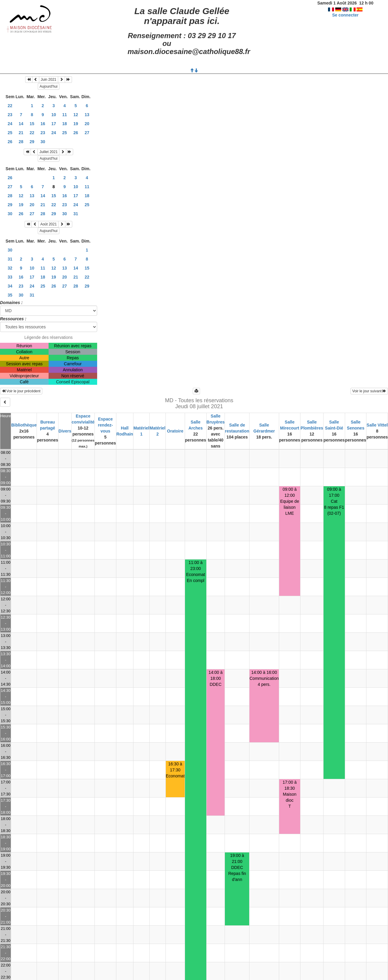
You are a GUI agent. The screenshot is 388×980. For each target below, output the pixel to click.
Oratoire (175, 431)
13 (87, 115)
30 (43, 142)
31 (76, 214)
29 (32, 142)
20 (87, 124)
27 (87, 133)
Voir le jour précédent (21, 391)
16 (43, 124)
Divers (65, 431)
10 (54, 115)
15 (32, 124)
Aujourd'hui (49, 86)
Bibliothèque (24, 425)
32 (10, 268)
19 (76, 124)
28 (21, 142)
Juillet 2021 (48, 152)
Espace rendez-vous (106, 425)
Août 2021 (48, 224)
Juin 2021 (49, 80)
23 (10, 115)
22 (10, 106)
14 (21, 124)
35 (10, 295)
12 (76, 115)
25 (10, 133)
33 (10, 277)
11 (65, 115)
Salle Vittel (377, 425)
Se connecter (345, 15)
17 (54, 124)
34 (10, 286)
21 (21, 133)
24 (10, 124)
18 (65, 124)
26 (76, 133)
